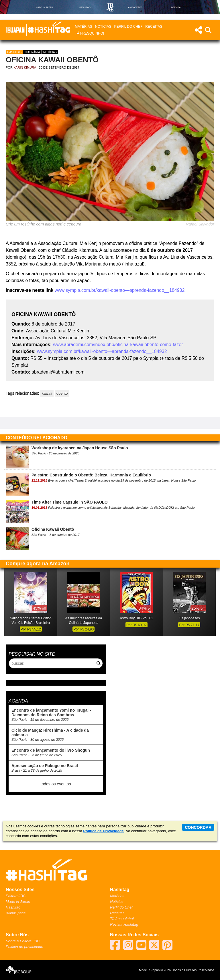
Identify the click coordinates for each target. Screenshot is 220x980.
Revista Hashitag (124, 924)
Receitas (154, 27)
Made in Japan (18, 902)
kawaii (47, 393)
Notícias (103, 27)
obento (62, 393)
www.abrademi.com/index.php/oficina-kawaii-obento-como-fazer (118, 345)
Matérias (83, 27)
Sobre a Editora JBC (23, 941)
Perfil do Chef (128, 27)
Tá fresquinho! (89, 33)
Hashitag (14, 52)
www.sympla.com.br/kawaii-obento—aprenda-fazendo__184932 (119, 290)
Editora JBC (16, 896)
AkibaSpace (16, 913)
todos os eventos (56, 784)
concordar (198, 827)
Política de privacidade (24, 947)
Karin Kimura (25, 67)
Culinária (32, 52)
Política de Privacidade (103, 831)
